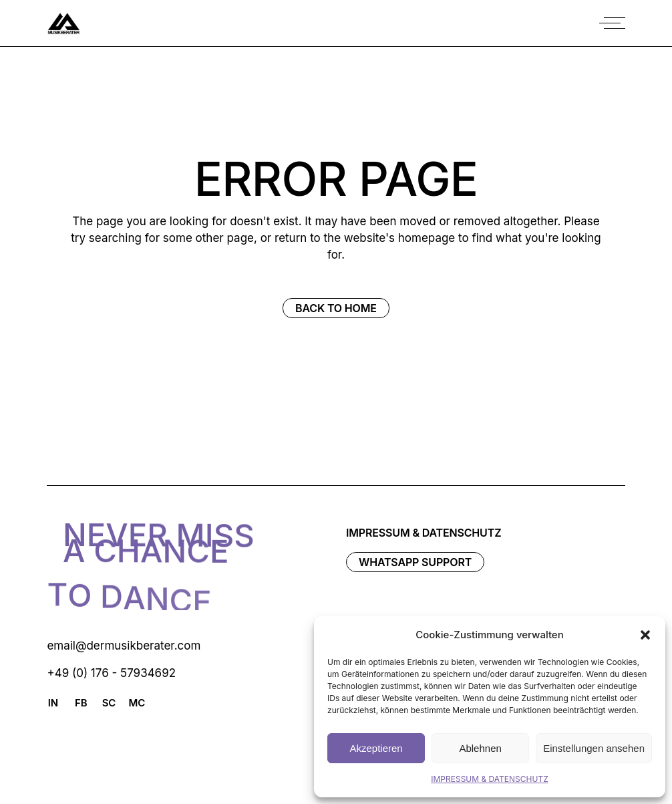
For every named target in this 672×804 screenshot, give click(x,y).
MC (137, 703)
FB (81, 703)
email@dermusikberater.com (124, 646)
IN (53, 703)
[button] (645, 635)
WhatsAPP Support (415, 562)
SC (109, 703)
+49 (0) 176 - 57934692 (111, 673)
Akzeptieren (376, 748)
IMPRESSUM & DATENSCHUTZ (489, 779)
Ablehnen (480, 748)
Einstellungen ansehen (594, 748)
